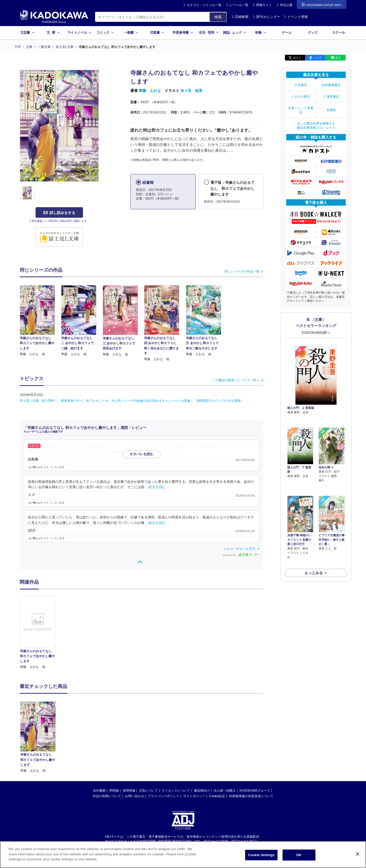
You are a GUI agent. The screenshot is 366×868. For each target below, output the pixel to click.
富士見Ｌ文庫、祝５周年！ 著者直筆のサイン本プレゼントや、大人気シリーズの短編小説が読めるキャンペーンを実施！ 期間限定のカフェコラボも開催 (130, 400)
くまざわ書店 (301, 96)
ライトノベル (80, 33)
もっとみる (314, 543)
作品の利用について (107, 796)
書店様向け (202, 790)
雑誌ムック (235, 33)
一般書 (131, 33)
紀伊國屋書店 (331, 85)
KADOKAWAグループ (255, 790)
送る (338, 57)
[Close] (358, 854)
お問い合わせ (135, 796)
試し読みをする (59, 212)
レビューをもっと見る (240, 548)
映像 (261, 33)
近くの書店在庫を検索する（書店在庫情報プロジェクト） (316, 123)
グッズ (313, 33)
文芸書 (28, 33)
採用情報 (129, 790)
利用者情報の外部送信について (251, 796)
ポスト (297, 57)
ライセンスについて (176, 790)
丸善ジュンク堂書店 (301, 108)
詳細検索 (240, 17)
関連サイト (264, 5)
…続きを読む (169, 451)
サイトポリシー (194, 796)
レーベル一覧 (239, 5)
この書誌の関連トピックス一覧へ (236, 380)
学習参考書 (183, 33)
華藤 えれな (150, 90)
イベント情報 (296, 17)
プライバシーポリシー (164, 796)
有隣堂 (331, 108)
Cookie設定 (217, 796)
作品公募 (286, 5)
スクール (338, 33)
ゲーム (287, 33)
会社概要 (99, 790)
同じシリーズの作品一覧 (242, 271)
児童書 (157, 33)
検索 (218, 17)
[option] (41, 633)
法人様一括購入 (225, 790)
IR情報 (114, 790)
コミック (105, 33)
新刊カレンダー (266, 17)
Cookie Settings (261, 855)
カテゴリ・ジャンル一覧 (204, 5)
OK (299, 855)
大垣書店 (301, 85)
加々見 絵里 (191, 90)
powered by (241, 555)
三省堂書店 (331, 96)
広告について (149, 790)
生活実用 (209, 33)
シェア (317, 57)
